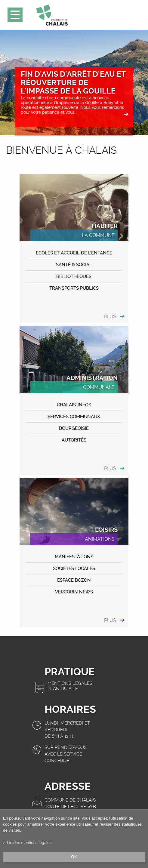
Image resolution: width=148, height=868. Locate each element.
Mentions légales (70, 683)
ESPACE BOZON (74, 580)
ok (74, 857)
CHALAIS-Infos (74, 405)
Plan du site (63, 689)
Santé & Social (74, 265)
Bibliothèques (74, 276)
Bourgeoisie (74, 428)
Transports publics (74, 288)
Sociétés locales (74, 568)
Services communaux (74, 417)
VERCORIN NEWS (74, 592)
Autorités (74, 440)
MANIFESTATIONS (74, 557)
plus (110, 317)
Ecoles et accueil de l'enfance (74, 253)
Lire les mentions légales (29, 843)
